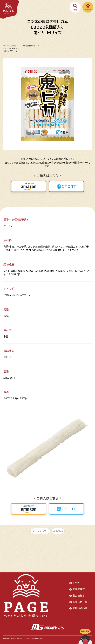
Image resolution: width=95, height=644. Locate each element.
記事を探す (79, 589)
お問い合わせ (80, 608)
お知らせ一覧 (80, 602)
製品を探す (79, 596)
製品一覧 (12, 46)
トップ (76, 583)
